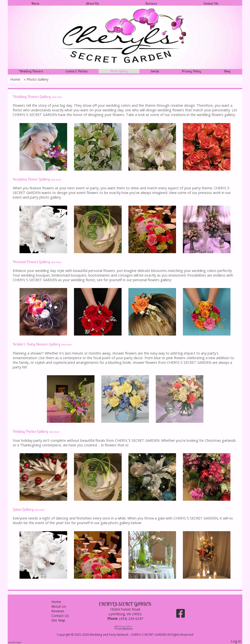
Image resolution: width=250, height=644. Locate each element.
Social (155, 71)
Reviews (151, 3)
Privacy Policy (191, 71)
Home (35, 3)
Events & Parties (76, 71)
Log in (236, 641)
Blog (227, 71)
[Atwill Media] (125, 628)
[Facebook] (181, 615)
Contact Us (211, 3)
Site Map (62, 620)
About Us (92, 3)
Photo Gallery (119, 71)
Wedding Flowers (31, 71)
